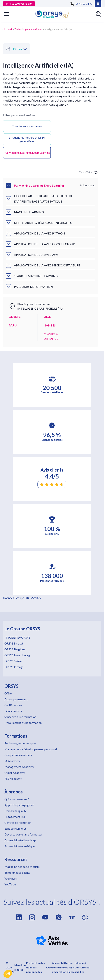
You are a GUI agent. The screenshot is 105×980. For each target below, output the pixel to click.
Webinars (11, 878)
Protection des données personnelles (35, 967)
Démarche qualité (16, 811)
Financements (13, 711)
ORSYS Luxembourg (17, 655)
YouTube (10, 884)
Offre (8, 693)
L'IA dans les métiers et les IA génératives (27, 139)
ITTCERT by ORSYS (17, 637)
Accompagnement (16, 699)
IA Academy (12, 761)
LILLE (47, 316)
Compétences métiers (18, 755)
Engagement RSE (15, 817)
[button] (8, 974)
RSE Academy (13, 778)
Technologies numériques (28, 29)
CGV (49, 967)
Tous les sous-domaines (27, 126)
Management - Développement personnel (31, 749)
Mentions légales (20, 967)
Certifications (13, 705)
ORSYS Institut (14, 643)
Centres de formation (18, 823)
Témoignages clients (17, 872)
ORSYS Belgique (15, 649)
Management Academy (19, 767)
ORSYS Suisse (13, 661)
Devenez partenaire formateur (23, 834)
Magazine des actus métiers (22, 867)
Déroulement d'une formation (23, 723)
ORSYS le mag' (14, 667)
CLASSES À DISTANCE (51, 336)
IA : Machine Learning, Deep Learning (27, 152)
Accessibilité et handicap (20, 840)
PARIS (13, 325)
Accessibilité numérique (20, 846)
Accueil (8, 29)
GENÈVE (15, 316)
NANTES (50, 325)
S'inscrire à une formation (20, 717)
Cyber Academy (15, 773)
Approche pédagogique (19, 805)
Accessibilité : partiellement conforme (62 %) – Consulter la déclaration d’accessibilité (71, 967)
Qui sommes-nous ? (17, 799)
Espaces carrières (15, 828)
